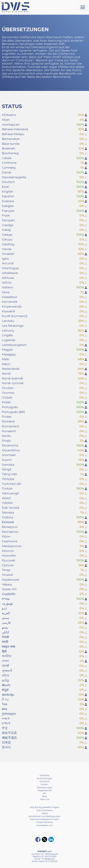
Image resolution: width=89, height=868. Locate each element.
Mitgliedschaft (45, 790)
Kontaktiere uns (45, 825)
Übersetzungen (45, 787)
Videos (45, 813)
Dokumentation (45, 810)
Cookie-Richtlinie (45, 822)
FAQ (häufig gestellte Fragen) (45, 807)
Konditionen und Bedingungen (45, 816)
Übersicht (45, 775)
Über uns (45, 799)
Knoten (45, 784)
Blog (45, 796)
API (45, 793)
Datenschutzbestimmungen (45, 819)
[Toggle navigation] (83, 7)
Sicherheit (45, 781)
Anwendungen (45, 778)
